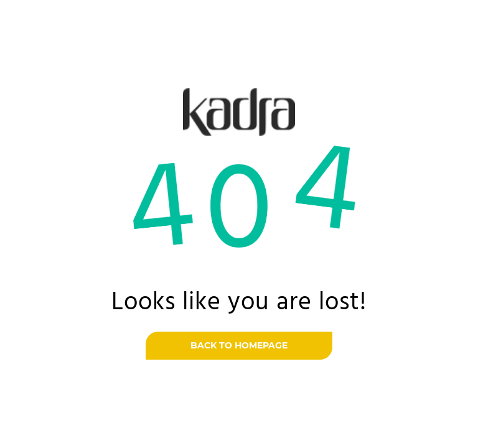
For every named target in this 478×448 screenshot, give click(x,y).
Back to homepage (239, 345)
